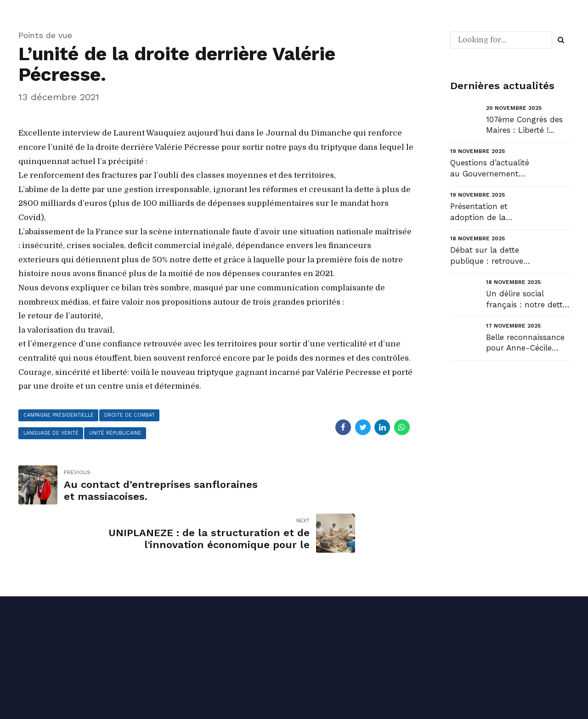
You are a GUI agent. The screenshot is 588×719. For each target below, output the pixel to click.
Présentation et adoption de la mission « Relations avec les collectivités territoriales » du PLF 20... (490, 212)
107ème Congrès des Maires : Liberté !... (524, 125)
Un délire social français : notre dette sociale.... (526, 300)
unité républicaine (122, 435)
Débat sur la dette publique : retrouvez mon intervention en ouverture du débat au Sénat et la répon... (489, 256)
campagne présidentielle (61, 416)
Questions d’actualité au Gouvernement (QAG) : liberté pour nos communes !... (490, 169)
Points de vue (45, 35)
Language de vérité (53, 435)
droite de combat (137, 416)
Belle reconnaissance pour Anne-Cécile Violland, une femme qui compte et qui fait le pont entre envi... (528, 343)
